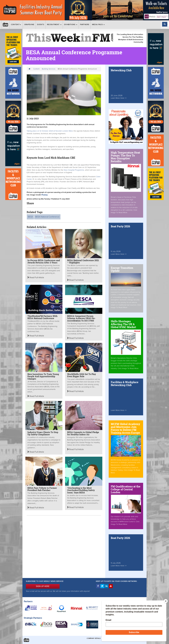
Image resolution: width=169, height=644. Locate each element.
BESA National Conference (47, 217)
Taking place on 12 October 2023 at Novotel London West (50, 131)
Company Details (94, 638)
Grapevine (29, 25)
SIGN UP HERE (43, 586)
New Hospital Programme (74, 170)
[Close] (166, 601)
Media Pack (98, 25)
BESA (30, 217)
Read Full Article (36, 278)
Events (41, 25)
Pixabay (45, 195)
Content (16, 25)
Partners (85, 25)
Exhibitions (71, 25)
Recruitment (54, 25)
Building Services (49, 69)
